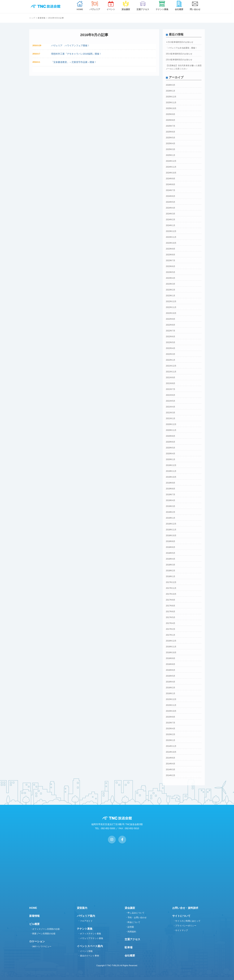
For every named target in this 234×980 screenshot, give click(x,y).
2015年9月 (171, 717)
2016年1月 (171, 693)
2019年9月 (171, 483)
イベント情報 (86, 951)
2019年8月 (171, 489)
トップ (32, 18)
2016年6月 (171, 670)
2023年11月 (171, 237)
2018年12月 (171, 524)
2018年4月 (171, 559)
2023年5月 (171, 272)
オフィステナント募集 (91, 934)
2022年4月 (171, 348)
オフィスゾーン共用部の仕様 (46, 929)
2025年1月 (171, 155)
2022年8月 (171, 325)
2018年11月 (171, 530)
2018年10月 (171, 536)
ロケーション (37, 941)
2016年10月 (171, 653)
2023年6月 (171, 266)
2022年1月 (171, 360)
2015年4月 (171, 729)
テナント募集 (85, 929)
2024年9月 (171, 179)
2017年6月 (171, 612)
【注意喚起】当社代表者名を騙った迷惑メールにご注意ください (184, 67)
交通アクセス (132, 939)
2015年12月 (171, 699)
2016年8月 (171, 664)
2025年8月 (171, 120)
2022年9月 (171, 319)
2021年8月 (171, 383)
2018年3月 (171, 565)
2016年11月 (171, 647)
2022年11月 (171, 307)
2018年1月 (171, 576)
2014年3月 (171, 770)
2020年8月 (171, 436)
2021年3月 (171, 413)
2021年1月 (171, 418)
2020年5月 (171, 448)
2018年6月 (171, 547)
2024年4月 (171, 208)
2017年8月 (171, 606)
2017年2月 (171, 629)
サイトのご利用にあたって (188, 921)
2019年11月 (171, 471)
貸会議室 (130, 908)
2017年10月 (171, 594)
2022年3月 (171, 354)
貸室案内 (82, 908)
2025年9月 (171, 114)
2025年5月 (171, 138)
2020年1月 (171, 459)
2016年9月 (171, 658)
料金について (134, 922)
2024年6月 (171, 196)
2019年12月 (171, 465)
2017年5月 (171, 617)
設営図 (131, 927)
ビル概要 (34, 924)
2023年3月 (171, 284)
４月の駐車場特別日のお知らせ (180, 42)
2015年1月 (171, 740)
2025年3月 (171, 149)
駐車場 (129, 947)
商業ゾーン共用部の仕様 (44, 934)
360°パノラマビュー (42, 946)
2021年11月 (171, 372)
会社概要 (130, 956)
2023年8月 (171, 255)
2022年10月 (171, 313)
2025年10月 (171, 108)
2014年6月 (171, 758)
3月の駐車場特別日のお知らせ (179, 54)
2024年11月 (171, 167)
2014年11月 (171, 746)
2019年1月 (171, 518)
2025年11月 (171, 103)
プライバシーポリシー (186, 926)
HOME (33, 908)
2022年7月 (171, 331)
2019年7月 (171, 495)
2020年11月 (171, 430)
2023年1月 (171, 296)
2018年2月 (171, 571)
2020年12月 (171, 424)
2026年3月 (171, 85)
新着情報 (42, 18)
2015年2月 (171, 734)
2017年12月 (171, 582)
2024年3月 (171, 214)
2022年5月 (171, 342)
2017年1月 (171, 635)
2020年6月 (171, 442)
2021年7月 (171, 389)
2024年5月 (171, 202)
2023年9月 (171, 249)
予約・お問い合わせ (137, 918)
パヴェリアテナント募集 (92, 938)
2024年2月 (171, 220)
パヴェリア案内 (86, 916)
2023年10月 (171, 243)
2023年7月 (171, 261)
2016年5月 (171, 676)
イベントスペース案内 (90, 946)
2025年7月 (171, 126)
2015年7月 (171, 723)
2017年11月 (171, 588)
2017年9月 (171, 600)
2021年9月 (171, 378)
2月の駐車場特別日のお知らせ (179, 60)
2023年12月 (171, 231)
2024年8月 (171, 184)
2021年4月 (171, 407)
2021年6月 (171, 395)
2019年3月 (171, 506)
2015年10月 (171, 711)
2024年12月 (171, 161)
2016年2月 (171, 688)
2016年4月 (171, 682)
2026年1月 (171, 91)
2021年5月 (171, 401)
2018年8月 (171, 541)
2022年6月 (171, 337)
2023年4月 (171, 278)
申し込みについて (136, 913)
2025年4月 (171, 144)
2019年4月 (171, 500)
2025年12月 (171, 97)
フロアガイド (86, 921)
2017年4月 (171, 623)
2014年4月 (171, 764)
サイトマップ (182, 930)
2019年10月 (171, 477)
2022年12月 (171, 301)
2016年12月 (171, 641)
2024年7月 (171, 190)
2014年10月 (171, 752)
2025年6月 (171, 132)
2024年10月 (171, 173)
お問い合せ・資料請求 (185, 908)
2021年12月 (171, 366)
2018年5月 (171, 553)
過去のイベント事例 (89, 956)
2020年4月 (171, 454)
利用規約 (132, 932)
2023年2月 (171, 290)
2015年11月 (171, 705)
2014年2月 (171, 775)
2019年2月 (171, 512)
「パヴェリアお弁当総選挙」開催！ (182, 48)
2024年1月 (171, 225)
